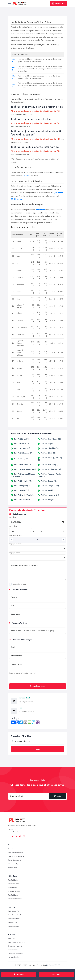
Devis (56, 974)
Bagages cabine (14, 553)
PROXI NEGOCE (53, 965)
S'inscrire (58, 796)
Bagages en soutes (15, 544)
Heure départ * (14, 526)
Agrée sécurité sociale (20, 584)
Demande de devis (37, 686)
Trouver (38, 749)
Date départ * (14, 517)
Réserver (19, 974)
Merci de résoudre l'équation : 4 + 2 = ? (23, 673)
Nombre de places (15, 535)
